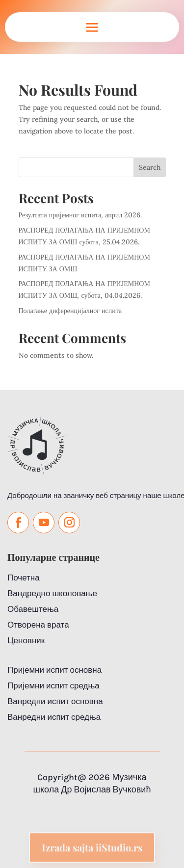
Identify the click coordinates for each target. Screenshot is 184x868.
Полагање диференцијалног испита (70, 311)
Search (150, 167)
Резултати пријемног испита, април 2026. (80, 215)
